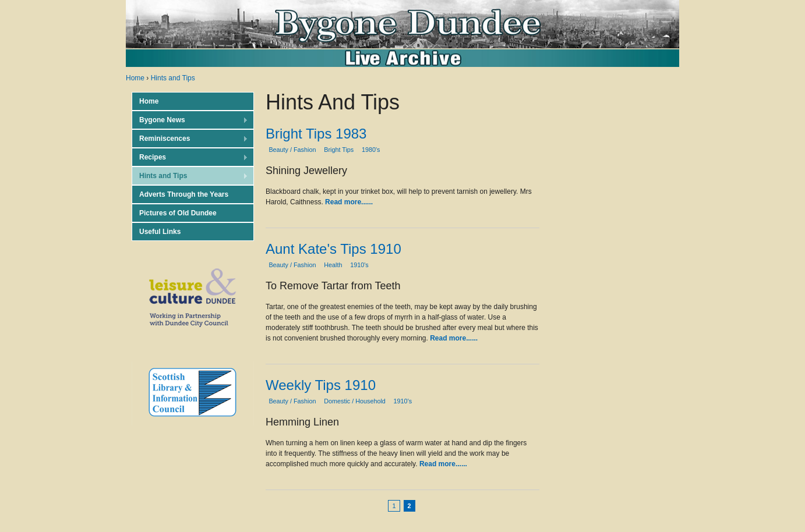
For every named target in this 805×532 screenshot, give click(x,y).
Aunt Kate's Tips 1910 (333, 249)
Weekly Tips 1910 (321, 385)
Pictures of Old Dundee (178, 213)
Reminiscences (190, 139)
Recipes (190, 157)
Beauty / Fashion (292, 150)
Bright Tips (339, 150)
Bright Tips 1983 (316, 134)
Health (333, 265)
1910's (359, 265)
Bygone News (190, 120)
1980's (371, 150)
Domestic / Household (355, 401)
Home (135, 78)
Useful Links (160, 232)
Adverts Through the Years (184, 194)
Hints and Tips (173, 78)
